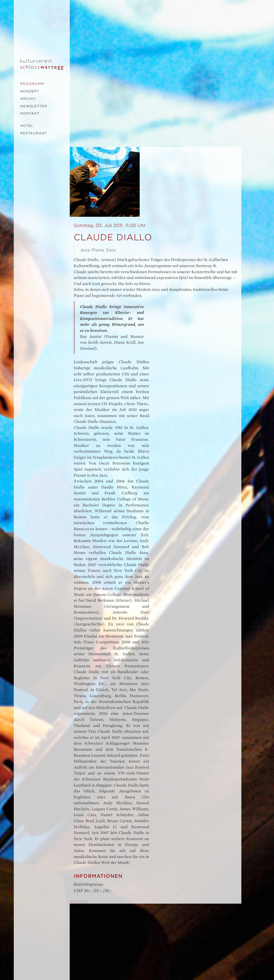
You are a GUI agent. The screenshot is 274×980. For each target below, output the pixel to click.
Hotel (27, 126)
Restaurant (34, 133)
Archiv (28, 99)
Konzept (30, 91)
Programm (32, 84)
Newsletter (34, 106)
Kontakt (30, 113)
